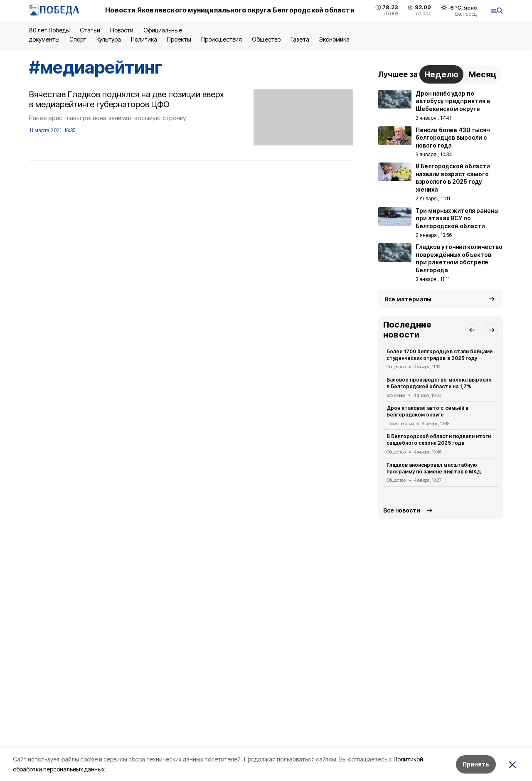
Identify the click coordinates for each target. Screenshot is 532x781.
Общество (266, 39)
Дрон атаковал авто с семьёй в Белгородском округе (427, 411)
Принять (476, 764)
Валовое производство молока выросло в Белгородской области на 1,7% (439, 383)
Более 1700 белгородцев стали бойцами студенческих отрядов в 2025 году (440, 355)
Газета (300, 39)
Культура (108, 39)
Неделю (441, 74)
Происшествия (222, 39)
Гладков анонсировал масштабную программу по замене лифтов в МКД (434, 468)
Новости (122, 30)
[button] (472, 330)
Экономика (334, 39)
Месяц (482, 74)
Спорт (78, 39)
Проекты (179, 39)
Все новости (402, 510)
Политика (144, 39)
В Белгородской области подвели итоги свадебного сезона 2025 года (439, 440)
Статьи (90, 30)
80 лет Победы (49, 30)
